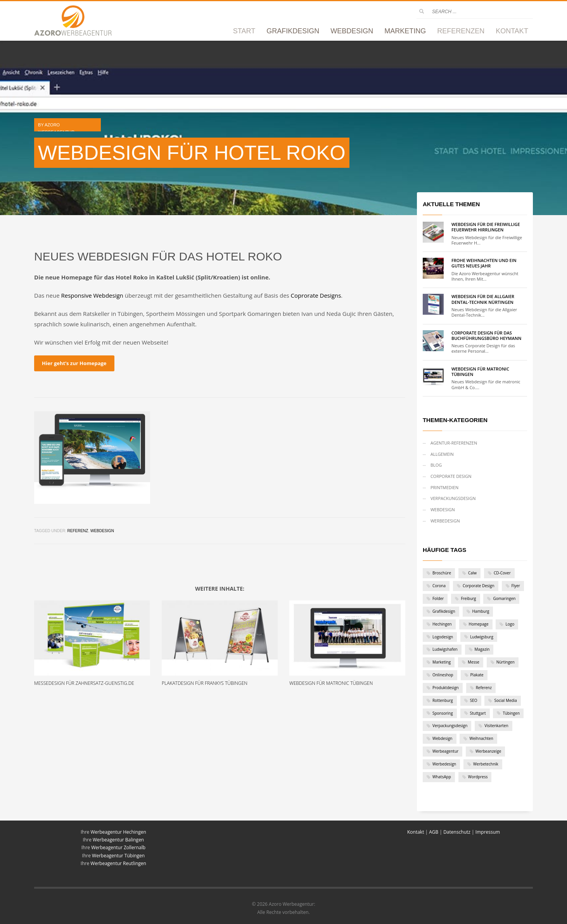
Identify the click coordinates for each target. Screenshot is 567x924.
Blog (436, 465)
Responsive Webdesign (92, 295)
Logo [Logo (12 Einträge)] (510, 624)
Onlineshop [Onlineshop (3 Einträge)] (443, 675)
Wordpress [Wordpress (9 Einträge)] (478, 777)
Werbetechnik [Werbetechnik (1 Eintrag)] (486, 764)
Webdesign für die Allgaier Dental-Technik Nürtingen (483, 299)
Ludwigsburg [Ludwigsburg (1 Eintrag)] (482, 637)
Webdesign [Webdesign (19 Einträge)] (443, 738)
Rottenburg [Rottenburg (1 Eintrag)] (443, 700)
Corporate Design (451, 476)
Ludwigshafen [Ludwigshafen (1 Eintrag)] (445, 649)
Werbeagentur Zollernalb (118, 847)
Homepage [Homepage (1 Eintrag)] (479, 624)
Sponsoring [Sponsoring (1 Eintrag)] (443, 713)
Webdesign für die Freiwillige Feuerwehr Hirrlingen (486, 227)
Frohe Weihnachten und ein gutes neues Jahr (484, 263)
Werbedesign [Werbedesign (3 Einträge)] (444, 764)
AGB (434, 832)
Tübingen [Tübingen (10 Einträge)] (511, 713)
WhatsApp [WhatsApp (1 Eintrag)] (442, 777)
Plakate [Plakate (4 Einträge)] (477, 675)
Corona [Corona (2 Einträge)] (439, 586)
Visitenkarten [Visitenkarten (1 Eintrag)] (496, 726)
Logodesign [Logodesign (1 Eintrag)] (443, 637)
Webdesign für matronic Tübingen (331, 683)
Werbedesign (445, 521)
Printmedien (444, 487)
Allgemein (442, 454)
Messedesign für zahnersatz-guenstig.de (84, 683)
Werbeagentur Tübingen (118, 856)
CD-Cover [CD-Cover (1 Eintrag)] (502, 573)
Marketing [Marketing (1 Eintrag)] (442, 662)
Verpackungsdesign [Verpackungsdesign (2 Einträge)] (450, 726)
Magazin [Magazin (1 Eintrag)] (482, 649)
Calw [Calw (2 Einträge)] (472, 573)
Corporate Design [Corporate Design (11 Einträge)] (479, 586)
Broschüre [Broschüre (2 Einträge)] (442, 573)
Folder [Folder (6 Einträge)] (438, 598)
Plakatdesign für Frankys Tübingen (205, 683)
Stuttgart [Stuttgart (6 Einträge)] (478, 713)
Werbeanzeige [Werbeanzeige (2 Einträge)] (488, 751)
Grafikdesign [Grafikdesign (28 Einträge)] (444, 611)
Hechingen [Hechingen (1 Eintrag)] (442, 624)
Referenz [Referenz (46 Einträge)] (484, 688)
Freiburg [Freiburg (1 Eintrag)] (468, 598)
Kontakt (416, 832)
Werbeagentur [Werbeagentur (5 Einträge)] (445, 751)
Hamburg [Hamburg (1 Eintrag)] (481, 611)
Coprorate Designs (316, 295)
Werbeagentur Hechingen (118, 832)
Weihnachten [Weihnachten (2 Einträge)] (481, 738)
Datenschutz (457, 832)
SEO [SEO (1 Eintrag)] (474, 700)
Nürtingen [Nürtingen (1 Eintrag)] (506, 662)
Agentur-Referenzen (454, 443)
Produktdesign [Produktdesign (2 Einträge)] (446, 688)
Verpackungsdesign (453, 498)
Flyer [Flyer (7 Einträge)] (516, 586)
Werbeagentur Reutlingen (118, 863)
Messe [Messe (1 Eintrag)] (474, 662)
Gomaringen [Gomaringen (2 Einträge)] (504, 598)
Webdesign (102, 531)
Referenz (78, 531)
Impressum (488, 832)
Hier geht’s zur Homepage (74, 363)
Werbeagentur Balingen (118, 840)
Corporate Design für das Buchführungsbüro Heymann (486, 335)
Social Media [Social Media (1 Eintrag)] (505, 700)
